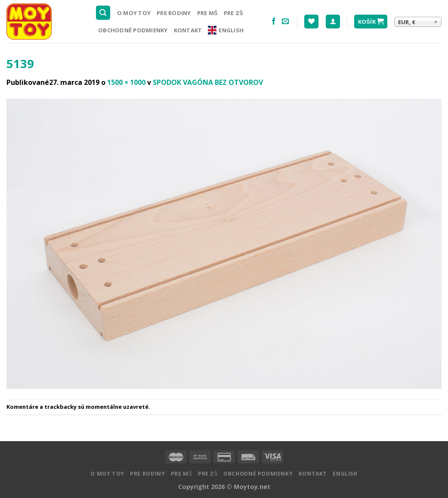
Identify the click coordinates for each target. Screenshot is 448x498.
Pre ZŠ (233, 13)
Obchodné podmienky (133, 30)
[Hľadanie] (103, 13)
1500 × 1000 (126, 82)
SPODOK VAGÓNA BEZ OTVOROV (208, 82)
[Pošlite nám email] (285, 22)
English (226, 30)
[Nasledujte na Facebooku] (274, 22)
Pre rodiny (174, 13)
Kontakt (188, 30)
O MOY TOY (134, 13)
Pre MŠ (207, 13)
